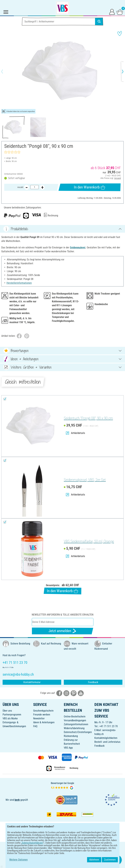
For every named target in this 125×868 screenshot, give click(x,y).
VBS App (68, 748)
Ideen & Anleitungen (44, 722)
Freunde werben (42, 715)
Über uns (7, 711)
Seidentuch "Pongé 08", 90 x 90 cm (88, 418)
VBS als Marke (10, 718)
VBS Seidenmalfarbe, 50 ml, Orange (89, 541)
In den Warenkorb (89, 187)
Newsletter (39, 718)
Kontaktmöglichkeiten (106, 738)
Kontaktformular (32, 682)
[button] (5, 71)
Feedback (93, 682)
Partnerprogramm (12, 715)
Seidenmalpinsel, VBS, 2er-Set (85, 480)
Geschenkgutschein (43, 711)
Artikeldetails (75, 433)
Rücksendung (71, 736)
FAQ (35, 726)
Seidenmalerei (78, 248)
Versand (117, 178)
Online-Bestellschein (75, 717)
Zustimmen (110, 860)
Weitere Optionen (18, 860)
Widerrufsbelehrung (74, 728)
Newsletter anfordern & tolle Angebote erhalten (63, 615)
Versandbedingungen (75, 720)
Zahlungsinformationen (76, 724)
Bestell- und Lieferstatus (107, 742)
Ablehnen (94, 860)
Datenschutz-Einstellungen (78, 732)
